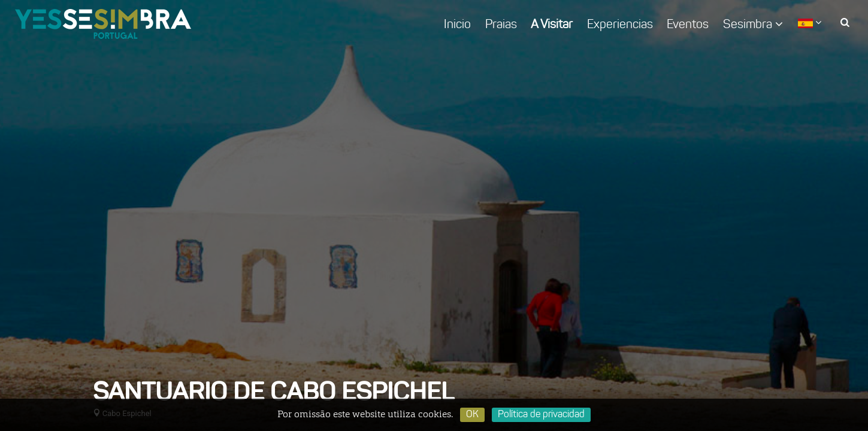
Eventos (688, 25)
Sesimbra (753, 25)
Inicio (457, 25)
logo (103, 24)
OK (472, 415)
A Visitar (552, 25)
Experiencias (620, 25)
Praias (501, 25)
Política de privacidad (541, 415)
